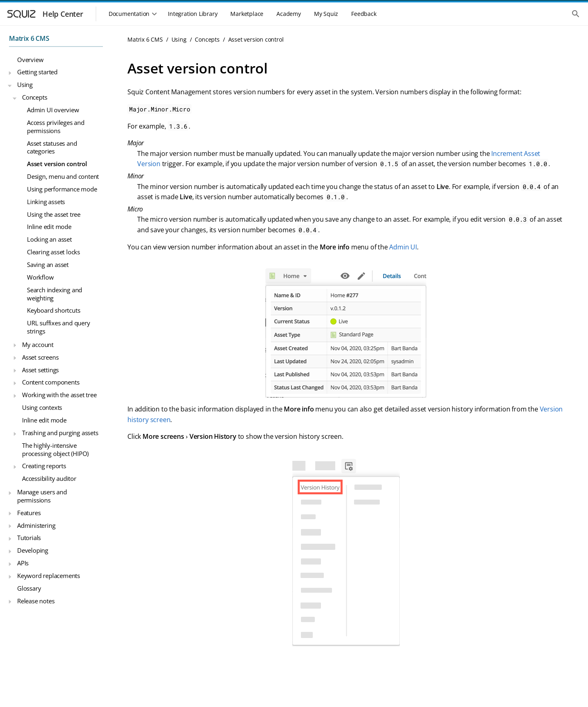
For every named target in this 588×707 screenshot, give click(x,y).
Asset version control (57, 164)
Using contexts (42, 407)
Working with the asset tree (59, 395)
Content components (51, 382)
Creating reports (44, 466)
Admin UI (403, 247)
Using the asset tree (54, 214)
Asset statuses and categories (52, 147)
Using (25, 84)
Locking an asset (49, 239)
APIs (23, 563)
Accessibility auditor (49, 478)
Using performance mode (62, 189)
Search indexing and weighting (55, 294)
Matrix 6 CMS (29, 38)
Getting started (37, 72)
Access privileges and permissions (56, 127)
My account (38, 345)
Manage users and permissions (42, 496)
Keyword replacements (49, 576)
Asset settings (40, 370)
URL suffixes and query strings (59, 327)
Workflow (40, 277)
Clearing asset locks (53, 252)
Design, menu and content (63, 176)
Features (29, 513)
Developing (33, 550)
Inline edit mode (49, 227)
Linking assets (46, 202)
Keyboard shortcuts (53, 310)
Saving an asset (48, 265)
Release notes (36, 601)
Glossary (29, 588)
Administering (36, 525)
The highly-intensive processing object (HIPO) (55, 449)
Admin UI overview (53, 110)
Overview (30, 60)
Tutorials (29, 538)
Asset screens (40, 357)
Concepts (35, 97)
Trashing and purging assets (60, 433)
